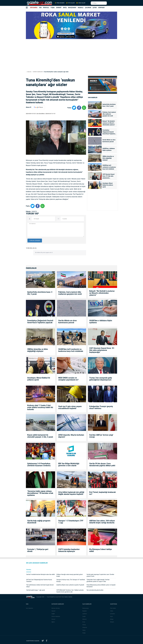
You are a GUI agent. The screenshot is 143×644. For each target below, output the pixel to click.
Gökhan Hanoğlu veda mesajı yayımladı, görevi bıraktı (70, 575)
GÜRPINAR (101, 8)
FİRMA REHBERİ (60, 3)
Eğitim (53, 622)
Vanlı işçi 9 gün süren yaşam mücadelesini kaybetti (70, 407)
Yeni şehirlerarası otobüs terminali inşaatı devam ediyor (40, 586)
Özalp (84, 633)
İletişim (112, 622)
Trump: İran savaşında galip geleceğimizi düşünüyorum (101, 379)
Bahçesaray (86, 608)
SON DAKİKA (34, 8)
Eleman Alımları (56, 608)
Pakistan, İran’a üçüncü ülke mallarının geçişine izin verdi (109, 114)
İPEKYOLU (46, 8)
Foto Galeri (113, 608)
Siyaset (54, 611)
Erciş (84, 622)
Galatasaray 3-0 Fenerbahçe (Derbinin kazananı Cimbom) (39, 465)
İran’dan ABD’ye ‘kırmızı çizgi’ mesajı (101, 436)
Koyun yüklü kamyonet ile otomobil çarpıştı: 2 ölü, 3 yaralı (40, 436)
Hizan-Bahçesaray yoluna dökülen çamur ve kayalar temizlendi (101, 586)
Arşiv (112, 616)
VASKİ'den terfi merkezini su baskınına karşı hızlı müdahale (109, 167)
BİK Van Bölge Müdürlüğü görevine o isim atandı (69, 465)
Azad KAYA (59, 597)
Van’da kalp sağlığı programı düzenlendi (39, 522)
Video (112, 611)
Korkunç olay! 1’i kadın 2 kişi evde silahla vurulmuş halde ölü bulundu (40, 407)
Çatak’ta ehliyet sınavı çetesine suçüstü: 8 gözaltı (70, 585)
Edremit (85, 619)
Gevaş (84, 625)
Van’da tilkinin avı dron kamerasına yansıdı (109, 141)
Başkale (85, 611)
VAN (40, 8)
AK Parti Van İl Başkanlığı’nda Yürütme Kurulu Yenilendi (39, 581)
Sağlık (53, 614)
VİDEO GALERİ (81, 3)
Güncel (54, 619)
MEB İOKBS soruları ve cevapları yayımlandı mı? (68, 379)
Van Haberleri (29, 608)
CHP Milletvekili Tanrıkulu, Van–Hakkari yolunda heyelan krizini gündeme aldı (70, 591)
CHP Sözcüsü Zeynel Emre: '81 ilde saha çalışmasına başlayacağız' (108, 176)
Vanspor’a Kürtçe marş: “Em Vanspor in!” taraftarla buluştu (71, 581)
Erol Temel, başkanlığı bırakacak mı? (103, 493)
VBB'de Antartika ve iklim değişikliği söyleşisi (108, 158)
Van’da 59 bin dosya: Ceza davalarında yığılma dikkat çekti (102, 465)
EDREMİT (59, 8)
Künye (112, 619)
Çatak (84, 616)
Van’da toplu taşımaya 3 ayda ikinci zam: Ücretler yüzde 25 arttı (100, 575)
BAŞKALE (81, 8)
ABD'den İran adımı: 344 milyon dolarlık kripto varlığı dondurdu (102, 522)
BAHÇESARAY (72, 8)
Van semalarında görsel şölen (95, 590)
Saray (84, 630)
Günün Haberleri (56, 616)
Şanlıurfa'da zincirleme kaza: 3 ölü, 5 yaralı (109, 105)
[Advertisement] (11, 33)
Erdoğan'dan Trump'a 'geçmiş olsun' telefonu (101, 407)
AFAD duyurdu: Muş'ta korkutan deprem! (71, 436)
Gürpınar (85, 627)
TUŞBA (53, 8)
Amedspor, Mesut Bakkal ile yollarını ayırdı (108, 185)
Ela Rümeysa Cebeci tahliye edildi (101, 550)
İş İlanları (113, 614)
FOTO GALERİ (70, 3)
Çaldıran (85, 614)
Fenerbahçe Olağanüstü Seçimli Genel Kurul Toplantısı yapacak (109, 132)
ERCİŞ (65, 8)
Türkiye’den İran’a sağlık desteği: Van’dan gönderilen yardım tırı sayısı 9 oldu (98, 581)
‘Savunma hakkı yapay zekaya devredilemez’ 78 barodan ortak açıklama (40, 493)
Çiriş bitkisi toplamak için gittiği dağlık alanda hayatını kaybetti (71, 493)
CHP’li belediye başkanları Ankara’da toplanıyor (69, 550)
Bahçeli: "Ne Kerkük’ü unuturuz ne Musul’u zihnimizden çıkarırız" (109, 123)
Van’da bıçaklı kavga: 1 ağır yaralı (36, 590)
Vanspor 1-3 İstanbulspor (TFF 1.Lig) (71, 522)
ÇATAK (95, 8)
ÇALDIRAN (88, 8)
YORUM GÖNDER (35, 241)
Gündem (29, 570)
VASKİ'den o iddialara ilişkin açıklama (109, 149)
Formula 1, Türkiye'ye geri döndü (38, 550)
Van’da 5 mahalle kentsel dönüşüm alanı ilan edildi (40, 574)
